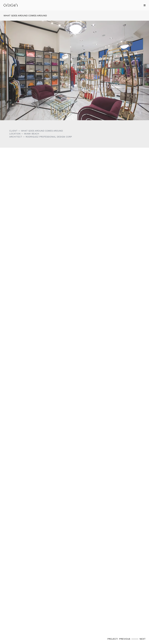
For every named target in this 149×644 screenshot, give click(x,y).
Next (143, 639)
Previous (125, 639)
